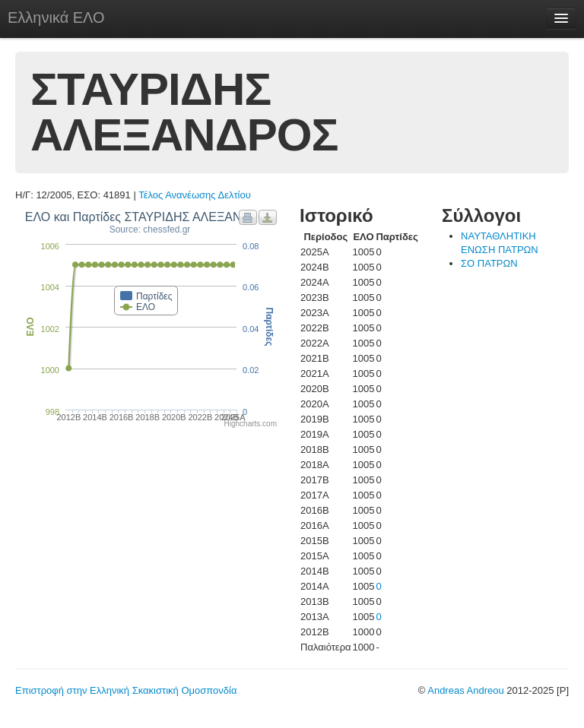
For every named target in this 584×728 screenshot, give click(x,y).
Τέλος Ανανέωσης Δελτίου (195, 195)
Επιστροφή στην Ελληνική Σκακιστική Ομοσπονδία (126, 690)
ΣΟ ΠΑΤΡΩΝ (489, 263)
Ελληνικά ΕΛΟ (56, 17)
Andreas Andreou (465, 690)
